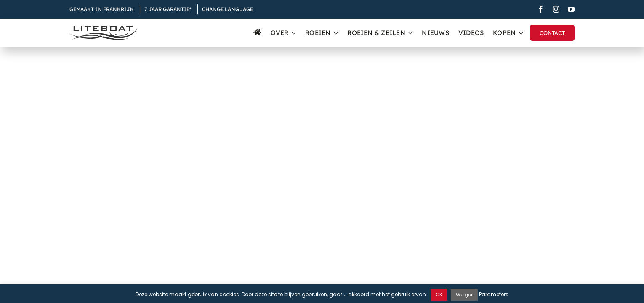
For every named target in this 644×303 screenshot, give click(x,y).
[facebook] (541, 9)
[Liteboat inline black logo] (103, 29)
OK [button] (439, 295)
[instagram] (556, 9)
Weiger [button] (464, 295)
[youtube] (571, 9)
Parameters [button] (494, 294)
